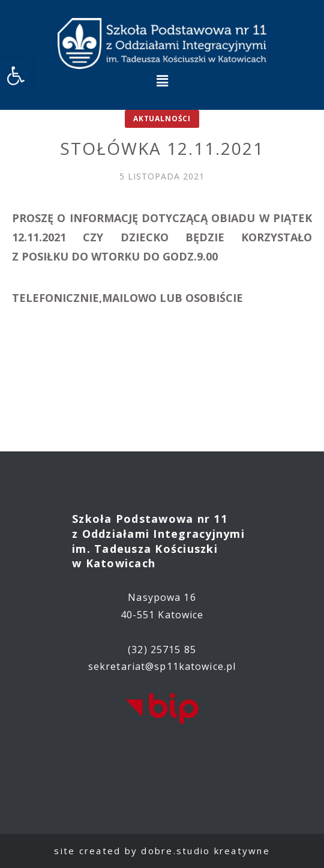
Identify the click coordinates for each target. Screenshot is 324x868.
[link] (16, 76)
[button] (162, 80)
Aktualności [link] (162, 119)
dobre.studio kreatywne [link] (205, 851)
